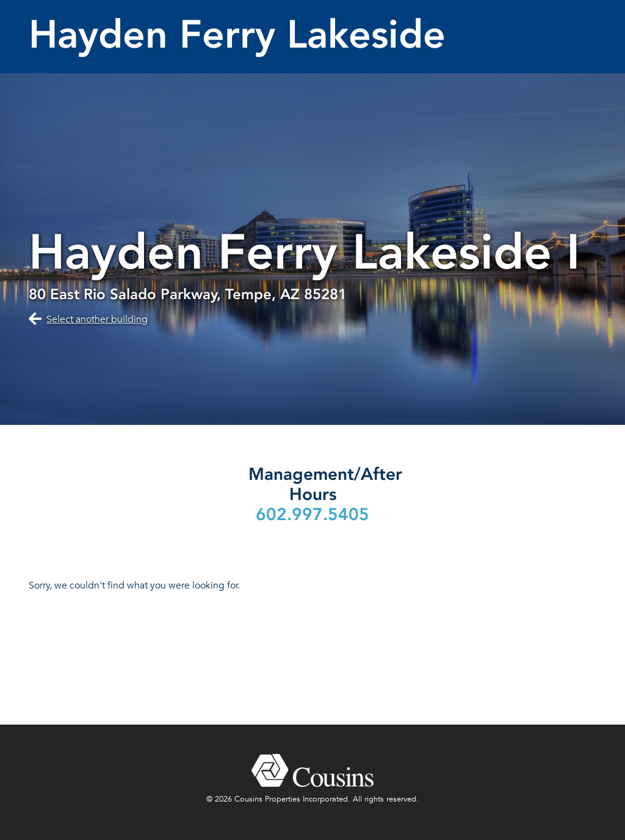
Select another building (97, 319)
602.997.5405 (312, 514)
